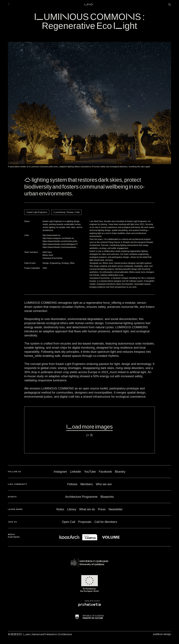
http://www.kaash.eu (51, 235)
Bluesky (120, 472)
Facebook (105, 472)
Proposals (85, 522)
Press (102, 509)
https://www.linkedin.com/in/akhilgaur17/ (60, 244)
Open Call (69, 522)
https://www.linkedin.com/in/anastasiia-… (61, 247)
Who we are (104, 484)
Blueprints (107, 497)
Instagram (60, 472)
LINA (89, 4)
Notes (60, 509)
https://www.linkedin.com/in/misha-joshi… (61, 241)
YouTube (90, 472)
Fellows (72, 484)
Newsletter (116, 509)
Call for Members (106, 522)
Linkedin (76, 472)
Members (87, 484)
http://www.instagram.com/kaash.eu (58, 238)
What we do (87, 509)
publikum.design (162, 634)
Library (72, 509)
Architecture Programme (81, 497)
